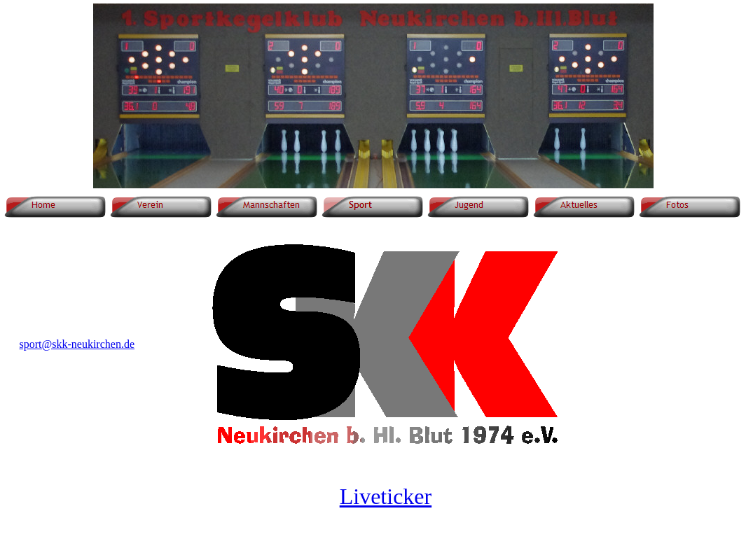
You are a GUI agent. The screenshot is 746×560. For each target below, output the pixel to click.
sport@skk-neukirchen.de (77, 344)
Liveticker (386, 496)
